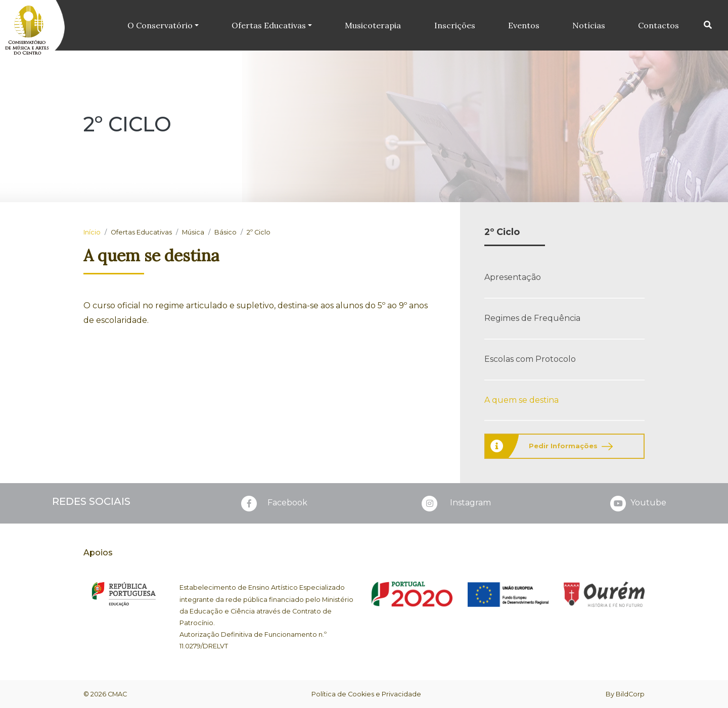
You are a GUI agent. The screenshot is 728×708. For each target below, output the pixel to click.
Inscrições (455, 25)
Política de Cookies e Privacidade (366, 694)
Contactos (658, 25)
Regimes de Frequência (532, 318)
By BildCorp (625, 694)
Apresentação (513, 277)
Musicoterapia (373, 25)
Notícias (589, 25)
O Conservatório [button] (161, 25)
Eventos (524, 25)
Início (92, 232)
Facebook (273, 503)
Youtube (637, 503)
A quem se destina (521, 400)
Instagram (455, 503)
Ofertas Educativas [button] (269, 25)
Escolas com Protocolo (530, 359)
